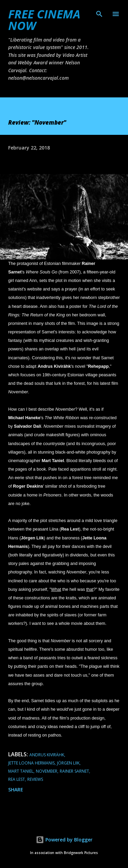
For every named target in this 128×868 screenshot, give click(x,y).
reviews (35, 779)
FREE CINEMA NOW (44, 20)
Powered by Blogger (64, 840)
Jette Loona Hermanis (31, 763)
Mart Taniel (21, 771)
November (47, 771)
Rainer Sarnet (74, 771)
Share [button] (16, 790)
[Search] (99, 12)
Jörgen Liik (68, 763)
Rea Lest (17, 779)
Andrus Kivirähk (47, 755)
